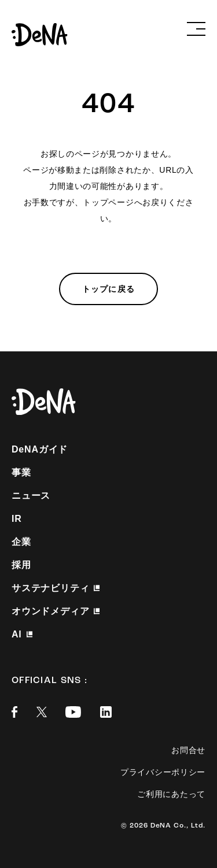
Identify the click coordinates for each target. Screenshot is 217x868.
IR (17, 519)
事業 (21, 472)
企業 (21, 542)
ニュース (31, 496)
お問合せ (188, 750)
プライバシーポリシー (163, 772)
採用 (21, 565)
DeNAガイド (40, 449)
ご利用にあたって (171, 794)
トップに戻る (108, 289)
